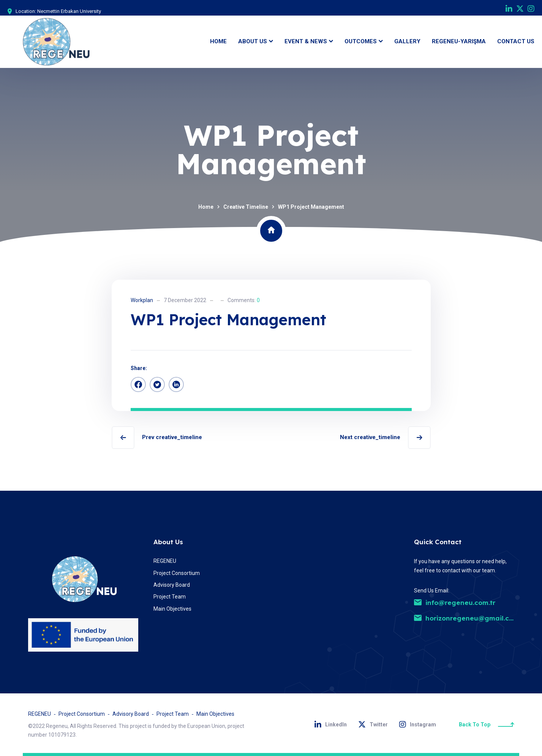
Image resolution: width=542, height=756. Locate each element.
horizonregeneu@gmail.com (467, 618)
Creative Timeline (246, 207)
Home (206, 207)
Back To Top (487, 724)
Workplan (142, 300)
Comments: (244, 300)
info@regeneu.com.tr (455, 602)
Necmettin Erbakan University (69, 11)
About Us (168, 542)
